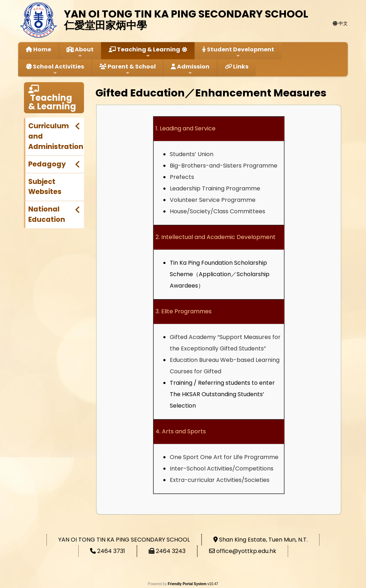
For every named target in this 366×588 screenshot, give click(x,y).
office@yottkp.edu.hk (246, 551)
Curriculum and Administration (56, 136)
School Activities (55, 69)
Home (38, 49)
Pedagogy (47, 164)
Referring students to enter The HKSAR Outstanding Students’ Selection (222, 394)
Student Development (238, 52)
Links (237, 67)
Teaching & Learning (144, 52)
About (80, 52)
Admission (190, 69)
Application (215, 274)
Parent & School (128, 69)
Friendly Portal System (187, 584)
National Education (47, 214)
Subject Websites (45, 187)
